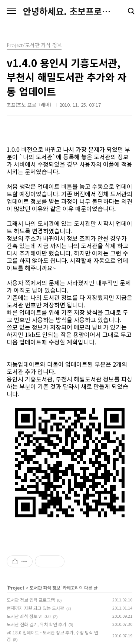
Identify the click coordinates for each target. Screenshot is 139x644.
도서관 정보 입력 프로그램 (31, 600)
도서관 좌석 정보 (45, 588)
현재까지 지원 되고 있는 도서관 (35, 608)
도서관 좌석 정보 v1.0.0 (29, 616)
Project (16, 588)
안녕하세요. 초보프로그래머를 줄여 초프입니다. (69, 11)
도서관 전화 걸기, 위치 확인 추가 (37, 624)
